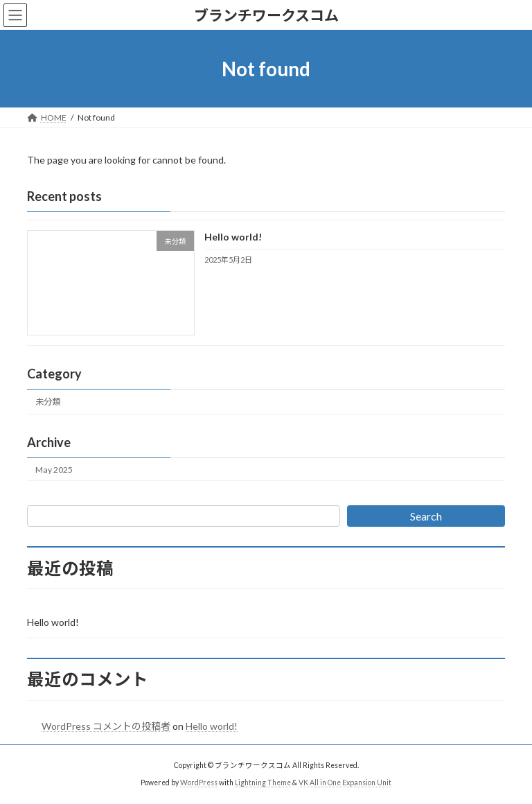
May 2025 (54, 470)
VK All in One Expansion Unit (345, 783)
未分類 (48, 402)
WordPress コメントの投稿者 (106, 726)
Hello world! (233, 237)
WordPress (199, 783)
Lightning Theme (263, 783)
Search (426, 516)
